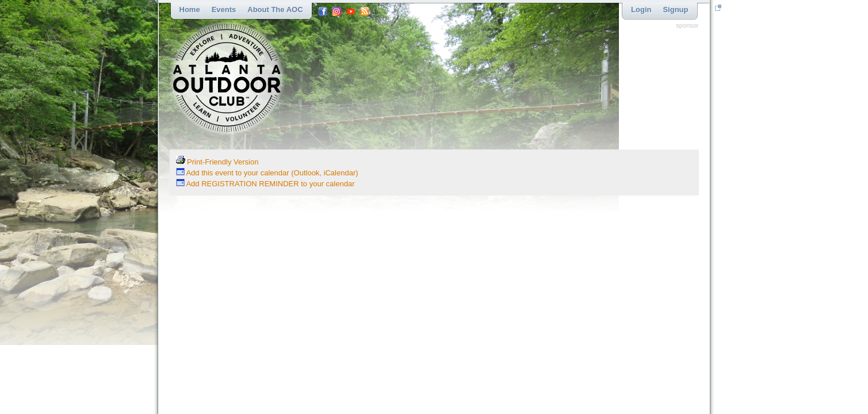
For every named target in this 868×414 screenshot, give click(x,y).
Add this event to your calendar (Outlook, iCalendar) (267, 173)
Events (224, 9)
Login (641, 9)
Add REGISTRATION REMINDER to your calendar (265, 184)
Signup (675, 9)
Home (190, 9)
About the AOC (275, 9)
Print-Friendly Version (217, 162)
